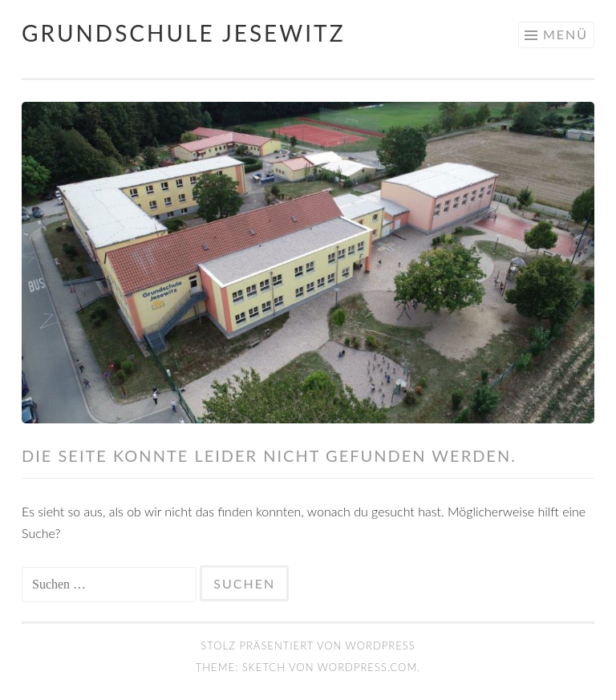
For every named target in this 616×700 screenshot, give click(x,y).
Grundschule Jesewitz (184, 33)
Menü (565, 34)
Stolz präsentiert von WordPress (308, 645)
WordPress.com (367, 667)
